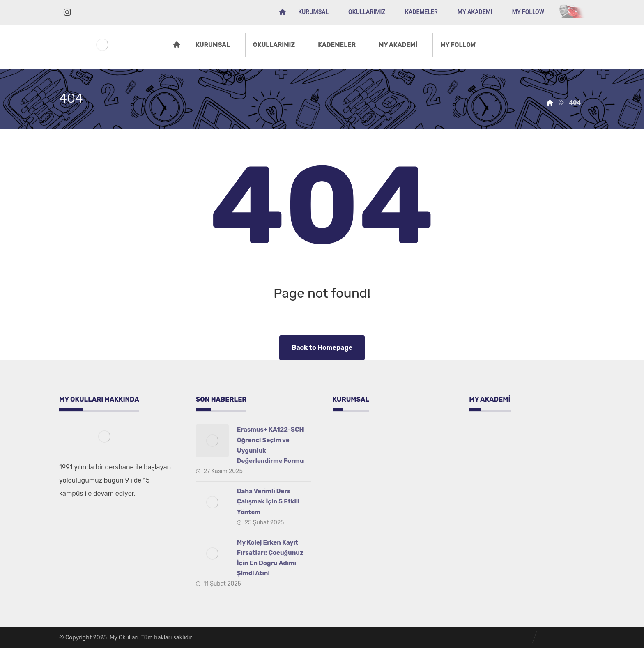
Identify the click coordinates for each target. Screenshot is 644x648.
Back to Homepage (322, 348)
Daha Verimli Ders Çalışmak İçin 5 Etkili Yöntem (268, 501)
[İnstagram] (67, 12)
